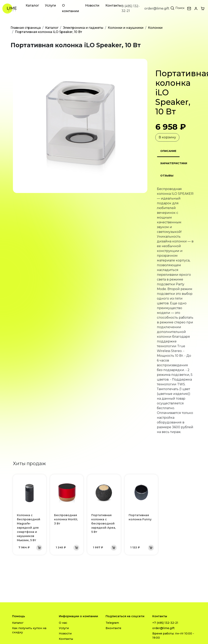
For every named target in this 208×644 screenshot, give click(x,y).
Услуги (51, 5)
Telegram (112, 623)
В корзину (167, 137)
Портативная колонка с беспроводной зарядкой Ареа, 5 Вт (104, 523)
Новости (92, 5)
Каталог (32, 5)
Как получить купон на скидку (29, 630)
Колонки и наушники (126, 28)
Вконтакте (113, 628)
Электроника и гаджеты (83, 28)
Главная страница (26, 28)
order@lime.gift (157, 8)
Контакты (113, 5)
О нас (63, 623)
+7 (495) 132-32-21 (165, 623)
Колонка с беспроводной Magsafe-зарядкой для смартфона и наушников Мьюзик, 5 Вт (29, 528)
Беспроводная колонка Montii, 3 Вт (66, 519)
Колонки (155, 28)
